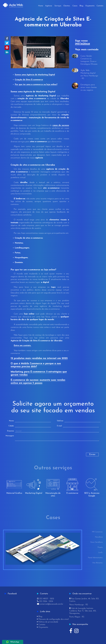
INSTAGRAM (83, 44)
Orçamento (90, 6)
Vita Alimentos (97, 563)
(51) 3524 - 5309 (45, 601)
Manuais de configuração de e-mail (53, 619)
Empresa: (11, 431)
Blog (81, 6)
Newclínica (99, 537)
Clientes (67, 6)
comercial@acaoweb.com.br (50, 604)
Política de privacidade (48, 622)
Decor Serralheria (96, 542)
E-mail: (59, 426)
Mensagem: (10, 436)
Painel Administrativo (95, 558)
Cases (75, 6)
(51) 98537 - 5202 (45, 599)
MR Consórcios (97, 532)
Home (41, 6)
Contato (100, 6)
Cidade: (11, 426)
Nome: (11, 421)
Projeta (100, 547)
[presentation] (23, 449)
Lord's (100, 553)
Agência (49, 6)
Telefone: (60, 421)
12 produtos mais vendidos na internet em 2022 (39, 358)
